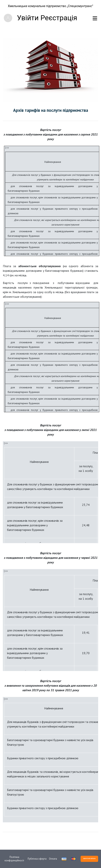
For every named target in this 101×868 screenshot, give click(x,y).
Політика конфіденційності (14, 859)
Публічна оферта (37, 859)
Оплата (53, 859)
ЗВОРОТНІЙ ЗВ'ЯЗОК (89, 859)
